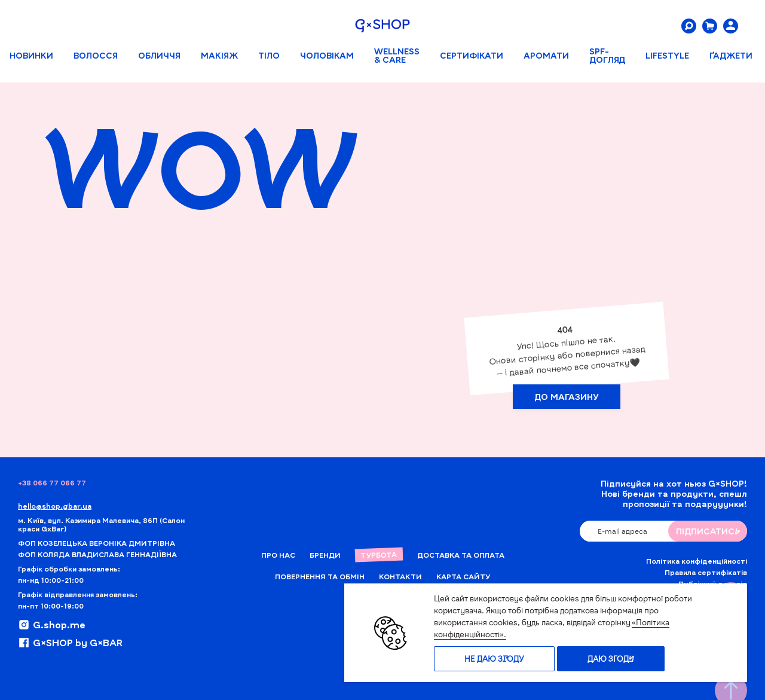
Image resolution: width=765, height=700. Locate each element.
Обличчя (159, 55)
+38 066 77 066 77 (52, 482)
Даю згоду (611, 659)
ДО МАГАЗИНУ (567, 398)
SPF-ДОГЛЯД (607, 55)
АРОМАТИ (546, 55)
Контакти (400, 576)
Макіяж (219, 55)
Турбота (378, 555)
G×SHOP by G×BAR (70, 643)
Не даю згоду (494, 659)
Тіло (269, 55)
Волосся (96, 55)
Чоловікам (327, 55)
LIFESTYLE (667, 55)
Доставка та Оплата (461, 555)
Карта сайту (463, 576)
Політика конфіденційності (697, 561)
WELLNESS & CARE (397, 55)
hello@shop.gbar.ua (55, 506)
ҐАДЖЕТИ (731, 55)
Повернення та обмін (320, 576)
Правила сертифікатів (706, 572)
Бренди (325, 555)
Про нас (278, 555)
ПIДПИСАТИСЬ (708, 531)
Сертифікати (472, 55)
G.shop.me (52, 625)
